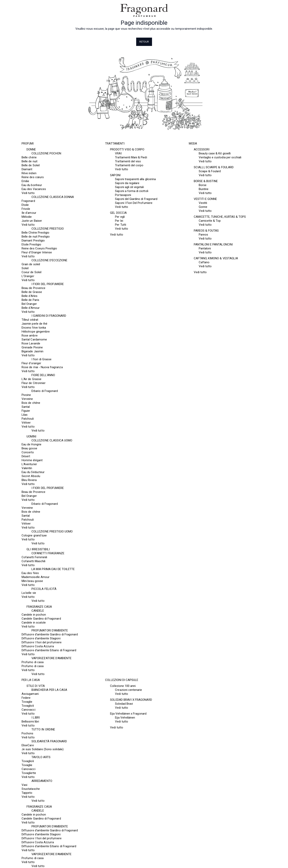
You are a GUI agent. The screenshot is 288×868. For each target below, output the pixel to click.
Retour (144, 42)
